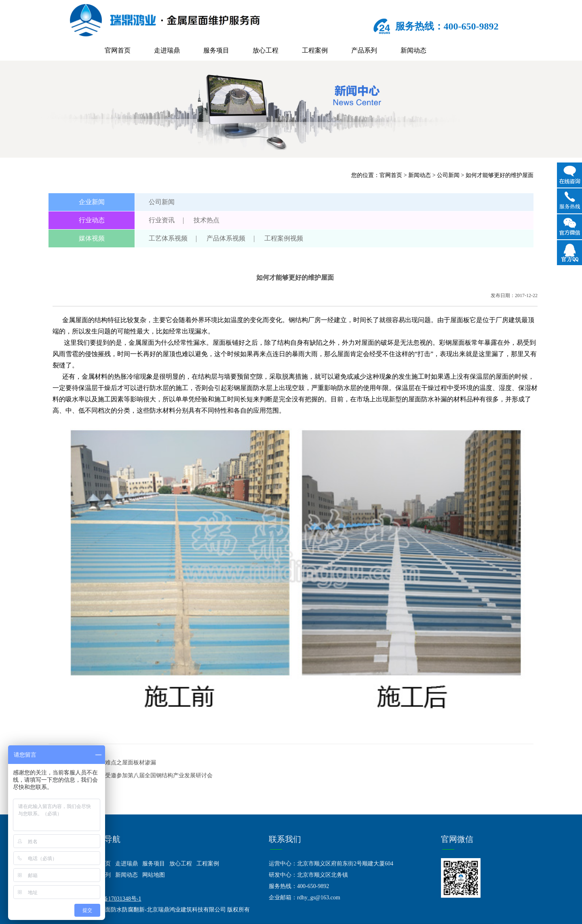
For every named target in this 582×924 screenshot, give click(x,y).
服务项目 (216, 50)
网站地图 (154, 875)
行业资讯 (162, 220)
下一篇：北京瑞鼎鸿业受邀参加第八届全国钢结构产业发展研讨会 (131, 775)
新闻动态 (413, 50)
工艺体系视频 (168, 238)
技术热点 (207, 220)
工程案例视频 (284, 238)
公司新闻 (448, 175)
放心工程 (266, 50)
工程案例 (315, 50)
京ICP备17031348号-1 (115, 899)
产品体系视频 (226, 238)
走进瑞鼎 (167, 50)
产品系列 (364, 50)
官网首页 (118, 50)
